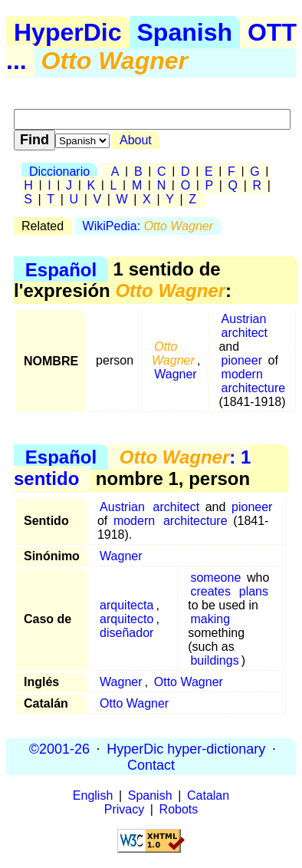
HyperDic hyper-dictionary (186, 748)
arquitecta (126, 605)
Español (61, 269)
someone (215, 578)
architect (245, 333)
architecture (254, 388)
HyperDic (68, 32)
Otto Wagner (189, 682)
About (136, 140)
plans (254, 591)
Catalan (208, 795)
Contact (151, 764)
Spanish (185, 32)
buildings (214, 660)
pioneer (242, 360)
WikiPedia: (148, 226)
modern (242, 374)
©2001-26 (59, 748)
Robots (179, 809)
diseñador (126, 633)
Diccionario (59, 172)
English (93, 795)
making (210, 619)
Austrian (244, 319)
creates (210, 591)
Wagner (175, 374)
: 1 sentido (132, 468)
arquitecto (126, 619)
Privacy (124, 809)
